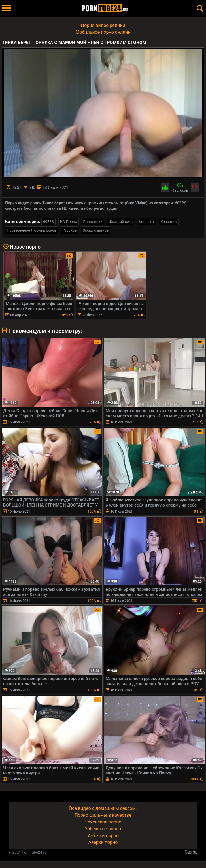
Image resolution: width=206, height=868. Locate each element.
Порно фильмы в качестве (103, 815)
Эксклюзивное (96, 230)
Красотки (168, 222)
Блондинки (93, 222)
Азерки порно (103, 842)
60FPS (48, 222)
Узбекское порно (103, 829)
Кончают (146, 222)
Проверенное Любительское (32, 230)
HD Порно (69, 222)
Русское (70, 230)
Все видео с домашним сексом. (103, 808)
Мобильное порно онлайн (103, 32)
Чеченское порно (103, 822)
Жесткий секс (121, 222)
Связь (191, 852)
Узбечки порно (103, 836)
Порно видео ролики (103, 25)
